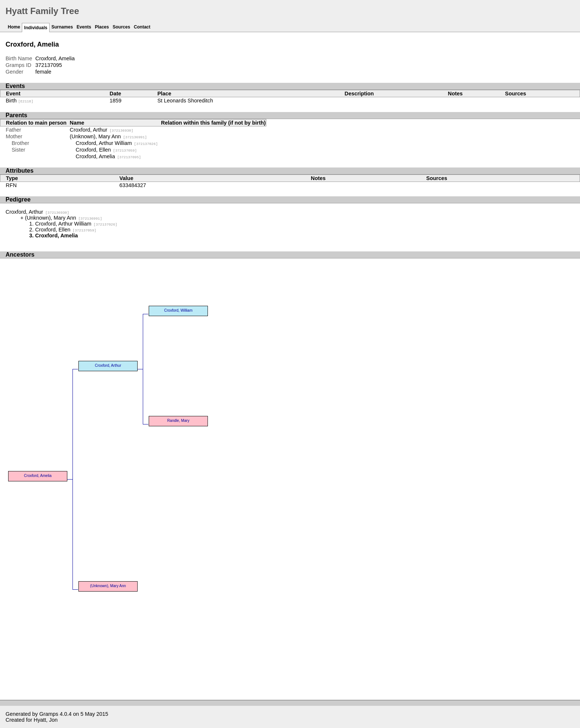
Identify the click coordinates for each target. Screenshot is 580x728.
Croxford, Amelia (109, 156)
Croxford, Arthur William (117, 143)
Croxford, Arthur (102, 130)
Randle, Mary (178, 421)
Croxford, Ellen (106, 150)
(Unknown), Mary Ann (109, 136)
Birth (20, 101)
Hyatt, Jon (46, 720)
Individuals (36, 28)
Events (84, 27)
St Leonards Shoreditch (185, 101)
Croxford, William (178, 310)
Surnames (62, 27)
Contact (142, 27)
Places (102, 27)
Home (14, 27)
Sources (121, 27)
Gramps (49, 714)
